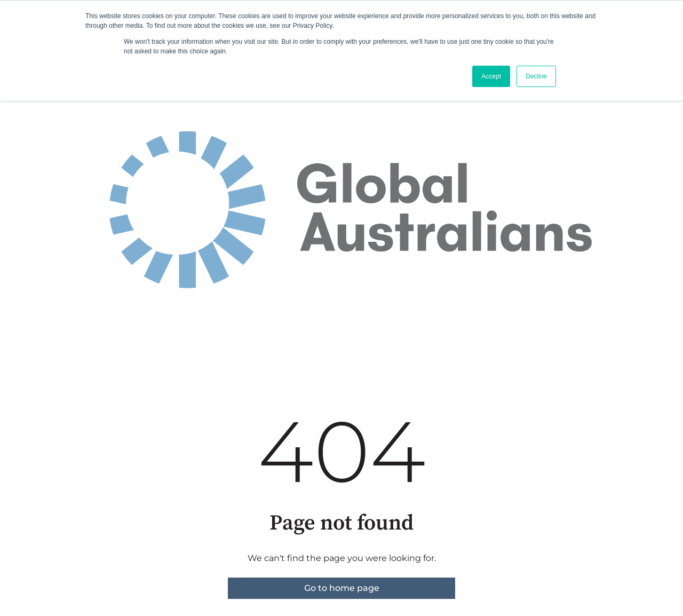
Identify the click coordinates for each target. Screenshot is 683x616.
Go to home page (342, 588)
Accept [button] (491, 76)
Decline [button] (536, 76)
